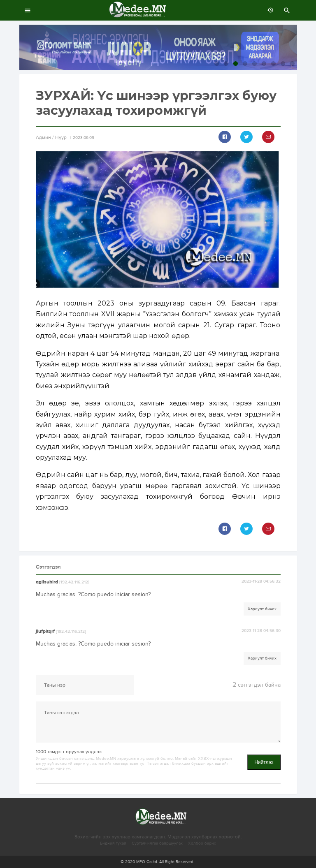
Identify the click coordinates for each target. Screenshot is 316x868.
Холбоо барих (202, 843)
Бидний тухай (113, 843)
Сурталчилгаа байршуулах (157, 843)
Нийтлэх (264, 762)
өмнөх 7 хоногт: (268, 10)
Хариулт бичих (262, 609)
